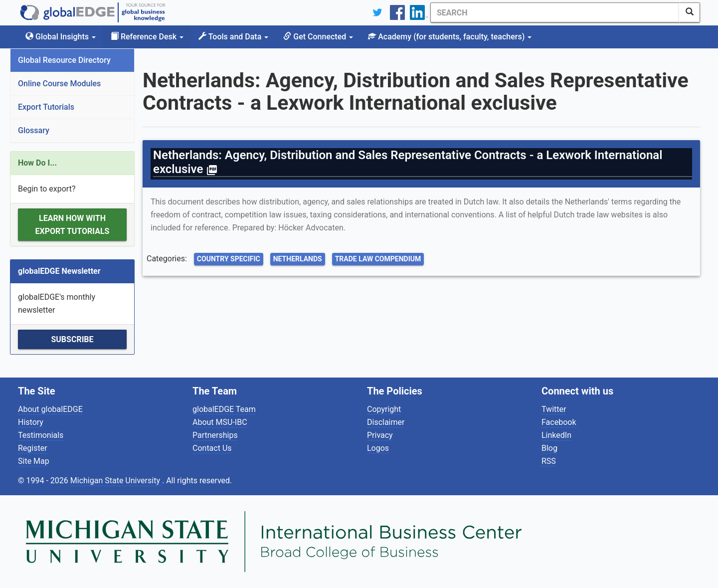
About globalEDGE (50, 409)
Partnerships (215, 435)
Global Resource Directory (64, 60)
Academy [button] (450, 37)
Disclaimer (386, 422)
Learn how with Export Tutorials (73, 225)
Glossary (34, 130)
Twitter (554, 409)
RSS (549, 461)
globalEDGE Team (224, 409)
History (31, 422)
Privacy (380, 435)
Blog (549, 448)
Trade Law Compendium (378, 259)
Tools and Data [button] (233, 37)
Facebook (559, 422)
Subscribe (72, 339)
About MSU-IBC (220, 422)
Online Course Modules (59, 84)
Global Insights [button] (61, 37)
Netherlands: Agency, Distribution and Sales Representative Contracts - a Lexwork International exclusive (408, 162)
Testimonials (41, 435)
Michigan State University (116, 481)
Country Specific (229, 259)
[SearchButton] (690, 12)
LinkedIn (556, 435)
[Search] (555, 12)
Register (33, 448)
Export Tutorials (46, 107)
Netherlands (298, 259)
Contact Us (212, 448)
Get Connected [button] (318, 37)
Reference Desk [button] (147, 37)
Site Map (34, 461)
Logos (378, 448)
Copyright (384, 409)
